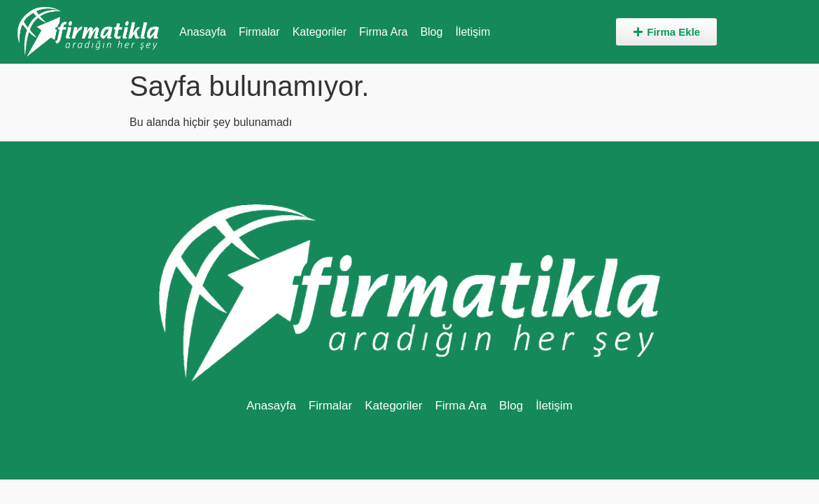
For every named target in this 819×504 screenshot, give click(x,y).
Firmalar (259, 32)
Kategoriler (320, 32)
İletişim (472, 32)
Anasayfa (203, 32)
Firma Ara (383, 32)
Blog (431, 32)
